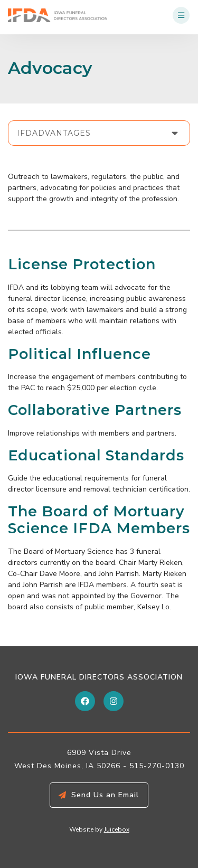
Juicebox (117, 829)
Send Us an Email (105, 795)
